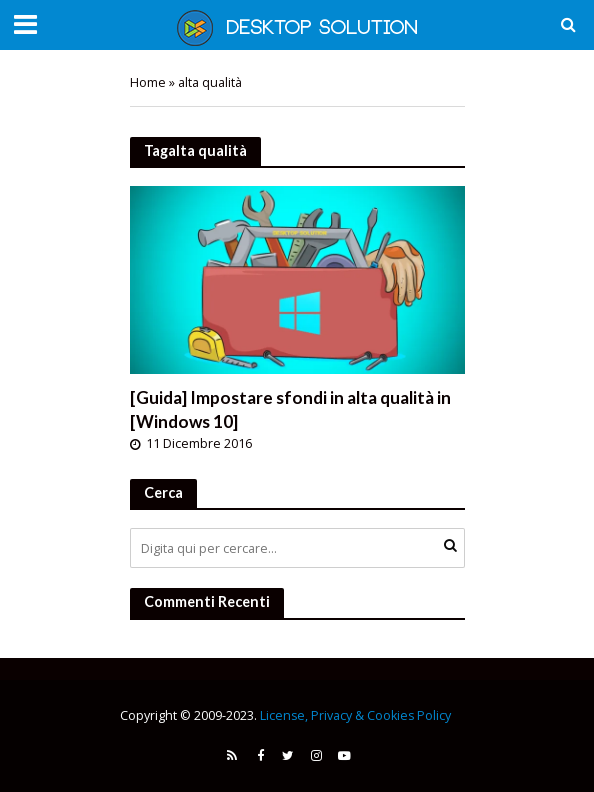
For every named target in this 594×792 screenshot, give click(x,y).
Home (148, 82)
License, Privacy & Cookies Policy (355, 715)
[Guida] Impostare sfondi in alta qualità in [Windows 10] (290, 409)
